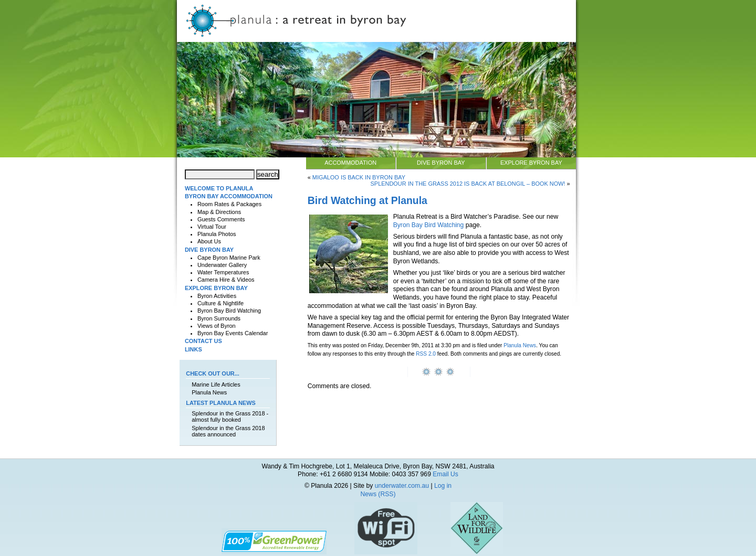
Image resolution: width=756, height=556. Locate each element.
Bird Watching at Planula (367, 200)
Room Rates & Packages (229, 204)
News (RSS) (378, 494)
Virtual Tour (212, 227)
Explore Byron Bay (531, 163)
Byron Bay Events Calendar (233, 333)
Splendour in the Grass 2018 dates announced (228, 431)
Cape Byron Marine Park (229, 258)
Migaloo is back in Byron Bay (359, 177)
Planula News (520, 345)
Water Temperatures (223, 272)
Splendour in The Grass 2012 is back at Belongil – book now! (468, 184)
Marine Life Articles (216, 384)
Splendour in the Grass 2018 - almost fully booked (230, 416)
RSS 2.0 (426, 354)
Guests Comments (221, 219)
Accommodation (350, 163)
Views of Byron (217, 326)
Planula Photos (217, 234)
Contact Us (203, 341)
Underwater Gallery (222, 265)
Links (193, 349)
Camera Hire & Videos (226, 280)
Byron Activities (217, 296)
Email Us (445, 474)
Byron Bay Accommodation (229, 196)
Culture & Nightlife (220, 303)
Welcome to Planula (219, 188)
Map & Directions (219, 212)
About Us (209, 241)
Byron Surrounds (219, 318)
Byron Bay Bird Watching (429, 225)
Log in (443, 486)
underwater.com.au (402, 486)
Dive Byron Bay (441, 163)
